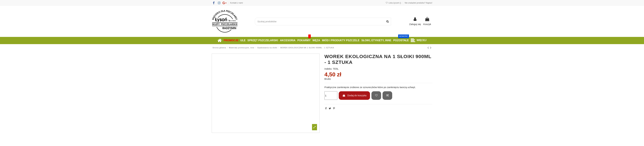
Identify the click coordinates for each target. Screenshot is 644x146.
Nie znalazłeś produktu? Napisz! (419, 3)
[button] (419, 41)
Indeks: (328, 69)
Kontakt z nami (236, 3)
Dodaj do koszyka (354, 95)
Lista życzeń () (394, 3)
